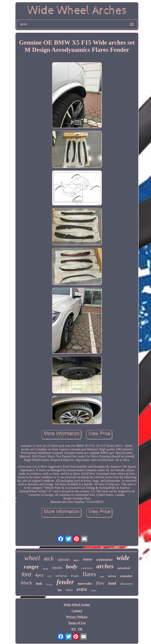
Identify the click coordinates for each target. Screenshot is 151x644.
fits (60, 590)
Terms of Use (77, 623)
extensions (104, 560)
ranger (31, 567)
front (75, 576)
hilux (69, 590)
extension (87, 568)
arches (105, 566)
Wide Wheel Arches (77, 605)
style (102, 576)
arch (49, 558)
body (72, 566)
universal (61, 576)
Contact (77, 611)
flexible (49, 585)
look (39, 584)
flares (89, 574)
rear (50, 576)
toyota (57, 567)
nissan (46, 569)
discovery (127, 584)
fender (65, 582)
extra (82, 589)
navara (112, 576)
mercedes (85, 583)
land (112, 583)
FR (80, 629)
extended (126, 576)
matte (93, 590)
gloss (77, 560)
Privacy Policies (77, 617)
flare (100, 583)
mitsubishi (124, 568)
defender (64, 560)
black (26, 583)
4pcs (39, 575)
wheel (32, 558)
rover (88, 559)
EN (74, 629)
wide (123, 558)
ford (26, 574)
